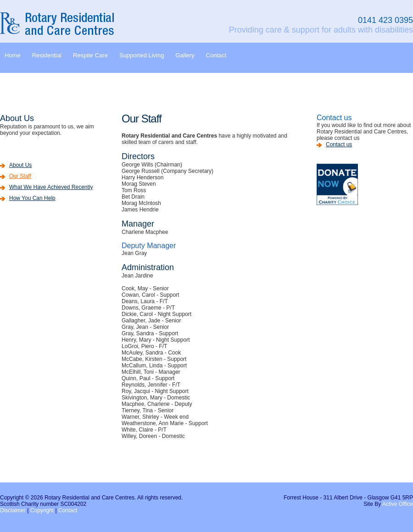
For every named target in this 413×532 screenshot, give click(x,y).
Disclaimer (13, 510)
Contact (216, 55)
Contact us (339, 144)
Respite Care (90, 55)
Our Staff (20, 176)
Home (13, 55)
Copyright (42, 510)
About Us (20, 165)
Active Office (398, 504)
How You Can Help (32, 198)
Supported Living (142, 55)
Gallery (185, 55)
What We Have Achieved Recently (51, 187)
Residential (47, 55)
